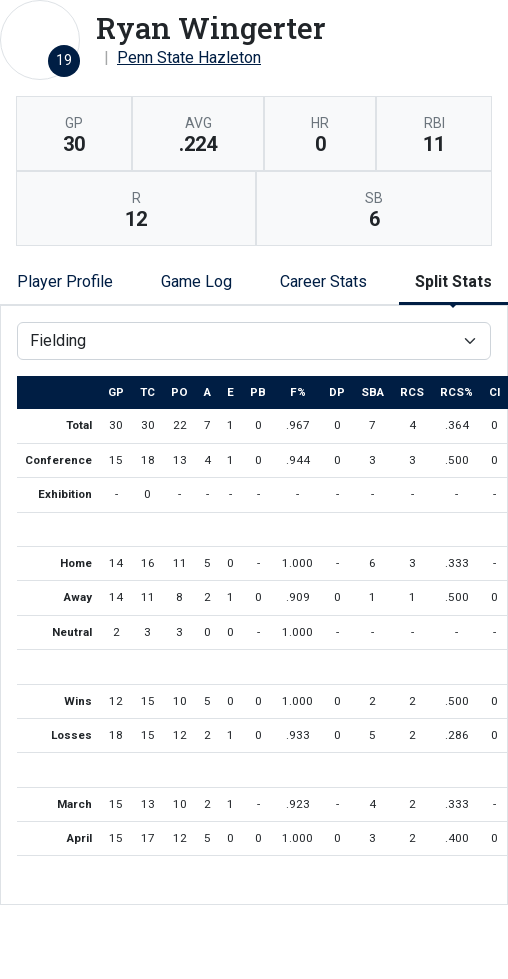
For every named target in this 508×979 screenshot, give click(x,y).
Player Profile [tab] (65, 281)
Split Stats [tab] (453, 281)
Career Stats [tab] (323, 281)
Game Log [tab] (196, 281)
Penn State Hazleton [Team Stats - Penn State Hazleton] (189, 57)
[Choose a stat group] (254, 341)
